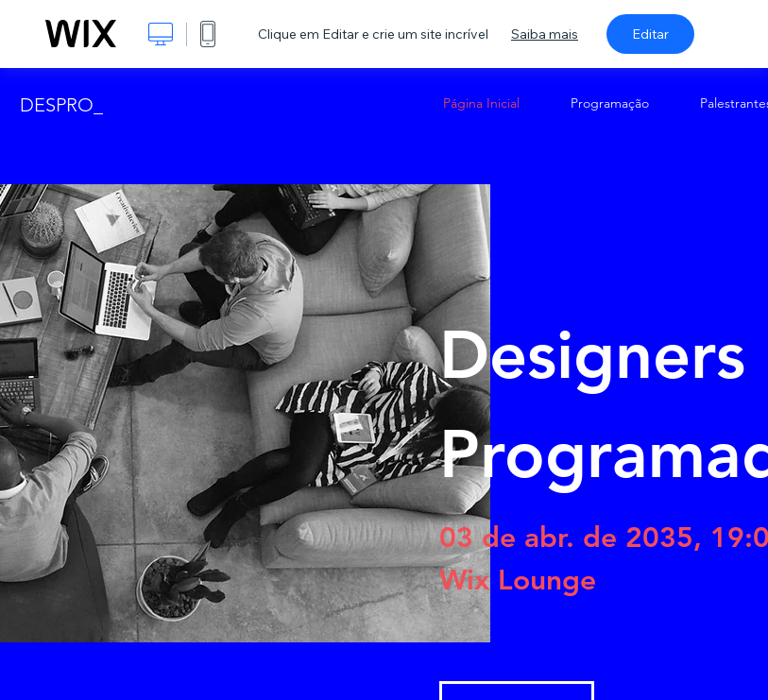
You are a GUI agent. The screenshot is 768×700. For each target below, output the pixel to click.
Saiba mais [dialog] (545, 34)
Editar (650, 34)
